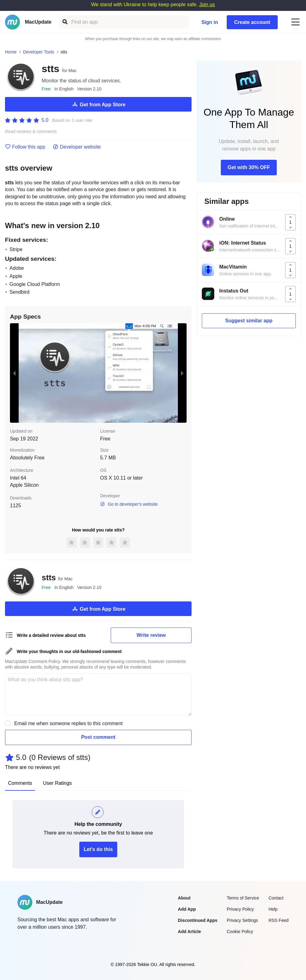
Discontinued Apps (198, 920)
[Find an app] (65, 22)
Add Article (189, 932)
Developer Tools (39, 52)
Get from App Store (98, 104)
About (184, 898)
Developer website (77, 147)
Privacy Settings (242, 920)
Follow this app (25, 147)
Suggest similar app (249, 321)
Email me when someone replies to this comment (69, 723)
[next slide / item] (182, 373)
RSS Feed (278, 920)
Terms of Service (243, 898)
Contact (276, 898)
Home (11, 52)
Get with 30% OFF (249, 167)
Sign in (210, 22)
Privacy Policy (240, 909)
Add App (187, 909)
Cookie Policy (240, 932)
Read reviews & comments (31, 132)
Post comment (98, 737)
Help (273, 909)
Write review (151, 635)
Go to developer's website (129, 504)
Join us (207, 5)
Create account (252, 22)
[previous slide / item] (14, 373)
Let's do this (98, 849)
